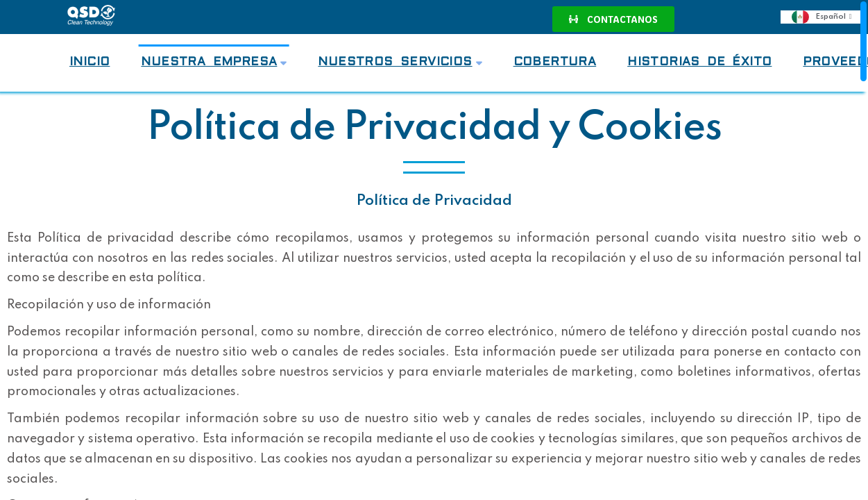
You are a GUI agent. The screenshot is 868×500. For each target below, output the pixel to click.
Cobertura (555, 62)
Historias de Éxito (699, 62)
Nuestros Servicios (400, 62)
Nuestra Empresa (214, 62)
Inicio (90, 62)
